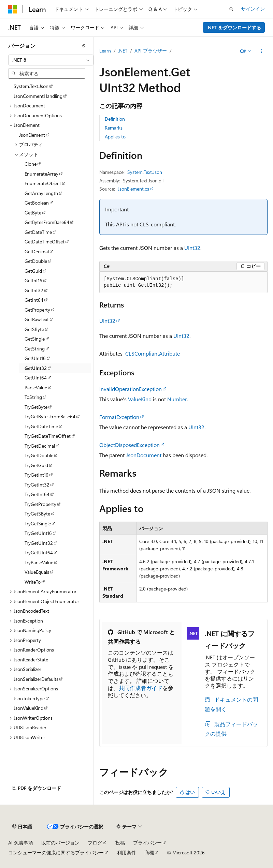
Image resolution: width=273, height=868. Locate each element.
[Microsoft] (13, 9)
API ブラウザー (151, 51)
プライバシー (147, 843)
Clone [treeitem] (31, 164)
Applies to (115, 137)
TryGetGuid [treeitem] (36, 465)
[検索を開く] (231, 9)
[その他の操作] (262, 51)
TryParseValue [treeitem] (39, 562)
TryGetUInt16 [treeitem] (38, 533)
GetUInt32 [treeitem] (36, 368)
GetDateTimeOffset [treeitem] (45, 242)
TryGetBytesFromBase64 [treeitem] (50, 416)
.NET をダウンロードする (234, 27)
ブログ (95, 843)
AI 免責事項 (21, 843)
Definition (115, 119)
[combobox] (51, 60)
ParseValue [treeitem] (36, 387)
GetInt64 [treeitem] (34, 300)
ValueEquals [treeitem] (37, 572)
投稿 (120, 843)
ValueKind (140, 399)
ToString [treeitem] (33, 397)
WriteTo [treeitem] (33, 582)
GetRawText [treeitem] (37, 319)
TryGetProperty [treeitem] (40, 504)
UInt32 (192, 248)
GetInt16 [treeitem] (33, 280)
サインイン (253, 9)
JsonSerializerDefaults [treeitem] (36, 679)
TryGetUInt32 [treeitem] (39, 543)
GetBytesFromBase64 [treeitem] (47, 222)
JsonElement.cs (133, 189)
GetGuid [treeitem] (33, 271)
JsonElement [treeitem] (32, 135)
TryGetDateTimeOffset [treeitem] (48, 436)
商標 (149, 852)
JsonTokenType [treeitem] (29, 698)
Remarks (114, 128)
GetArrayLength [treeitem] (41, 193)
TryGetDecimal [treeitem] (40, 446)
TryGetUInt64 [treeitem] (39, 552)
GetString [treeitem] (35, 349)
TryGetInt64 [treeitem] (37, 494)
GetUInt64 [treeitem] (36, 378)
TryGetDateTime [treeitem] (41, 426)
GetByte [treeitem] (33, 213)
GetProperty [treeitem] (37, 310)
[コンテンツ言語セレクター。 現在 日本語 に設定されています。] (22, 827)
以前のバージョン (60, 843)
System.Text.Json (145, 172)
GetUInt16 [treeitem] (35, 358)
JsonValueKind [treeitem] (28, 708)
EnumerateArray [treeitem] (41, 174)
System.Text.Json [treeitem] (31, 86)
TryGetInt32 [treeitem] (37, 485)
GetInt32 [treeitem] (34, 290)
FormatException (119, 417)
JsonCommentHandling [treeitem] (38, 96)
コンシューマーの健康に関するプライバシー (56, 852)
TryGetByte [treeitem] (36, 407)
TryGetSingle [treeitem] (38, 523)
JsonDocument (144, 455)
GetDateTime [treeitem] (38, 232)
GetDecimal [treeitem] (37, 251)
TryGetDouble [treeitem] (39, 455)
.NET (123, 51)
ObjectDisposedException (130, 445)
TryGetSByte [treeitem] (37, 514)
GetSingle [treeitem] (35, 339)
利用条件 (127, 852)
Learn (105, 51)
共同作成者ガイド (141, 688)
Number (177, 399)
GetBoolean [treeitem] (37, 203)
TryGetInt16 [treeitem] (37, 475)
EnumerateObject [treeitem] (43, 183)
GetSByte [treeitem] (34, 329)
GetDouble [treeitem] (36, 261)
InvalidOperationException (131, 389)
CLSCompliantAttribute (153, 353)
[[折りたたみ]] (84, 46)
